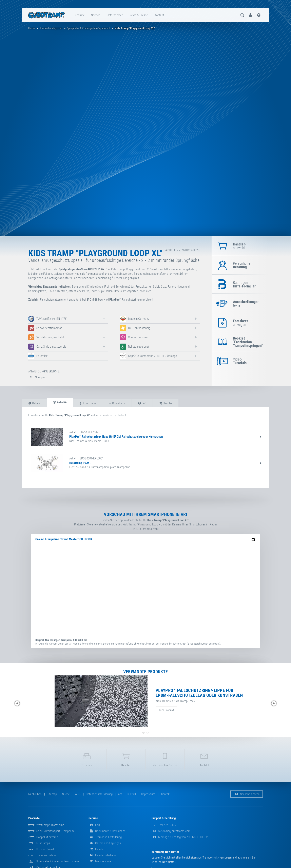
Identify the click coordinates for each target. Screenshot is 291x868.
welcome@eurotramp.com (171, 831)
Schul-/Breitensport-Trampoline (55, 831)
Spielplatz (38, 377)
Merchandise (100, 861)
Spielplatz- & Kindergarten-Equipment (59, 861)
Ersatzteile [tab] (88, 403)
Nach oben (35, 794)
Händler (126, 759)
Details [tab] (34, 403)
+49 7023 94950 (164, 825)
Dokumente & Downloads (107, 831)
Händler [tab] (166, 403)
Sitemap (52, 794)
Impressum (148, 794)
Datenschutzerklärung (99, 794)
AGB (78, 794)
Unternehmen (115, 15)
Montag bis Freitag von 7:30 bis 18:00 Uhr (180, 837)
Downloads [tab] (117, 403)
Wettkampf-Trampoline (50, 825)
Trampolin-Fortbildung (105, 837)
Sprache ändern (247, 794)
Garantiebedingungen (105, 843)
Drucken (87, 759)
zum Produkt (166, 710)
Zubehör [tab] (60, 402)
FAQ (94, 825)
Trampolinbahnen (47, 855)
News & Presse (139, 15)
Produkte (79, 15)
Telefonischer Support (165, 759)
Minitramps (43, 843)
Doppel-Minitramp (47, 837)
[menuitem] (79, 15)
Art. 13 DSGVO (127, 794)
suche (66, 794)
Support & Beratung (164, 818)
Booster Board (45, 849)
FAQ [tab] (142, 403)
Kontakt (159, 15)
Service (96, 15)
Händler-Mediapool (103, 855)
